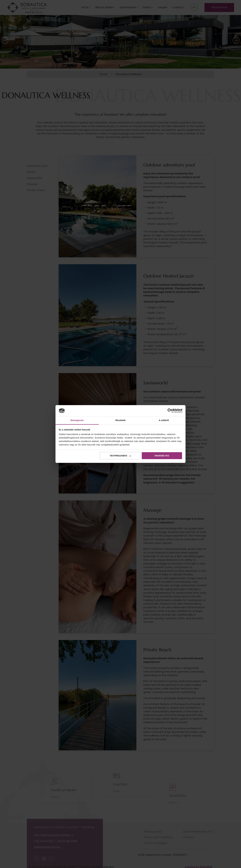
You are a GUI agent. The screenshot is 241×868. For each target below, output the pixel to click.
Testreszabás (120, 456)
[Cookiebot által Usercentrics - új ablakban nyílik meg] (170, 411)
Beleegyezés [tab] (77, 420)
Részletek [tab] (120, 420)
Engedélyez (162, 456)
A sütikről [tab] (164, 420)
